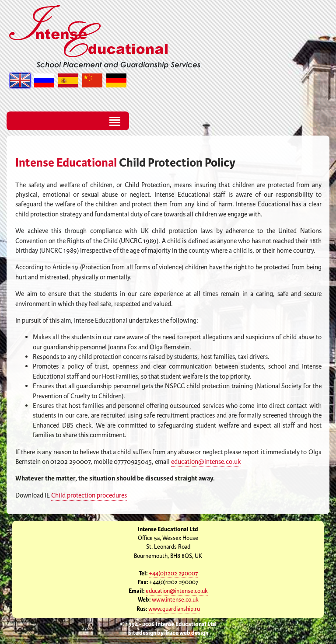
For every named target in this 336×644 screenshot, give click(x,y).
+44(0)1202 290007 (173, 574)
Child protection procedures (89, 496)
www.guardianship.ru (174, 609)
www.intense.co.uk (175, 600)
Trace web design (186, 633)
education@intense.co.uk (206, 462)
